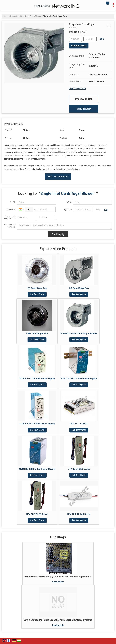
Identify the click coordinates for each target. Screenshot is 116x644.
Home (6, 16)
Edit (102, 39)
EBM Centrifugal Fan (37, 333)
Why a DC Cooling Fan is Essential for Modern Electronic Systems (58, 620)
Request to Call (84, 99)
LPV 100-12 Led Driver (79, 514)
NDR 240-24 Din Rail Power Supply (37, 469)
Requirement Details (10, 226)
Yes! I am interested (58, 176)
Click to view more (77, 88)
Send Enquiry (84, 109)
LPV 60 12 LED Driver (37, 514)
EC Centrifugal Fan (37, 288)
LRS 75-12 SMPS (79, 424)
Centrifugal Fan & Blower (31, 16)
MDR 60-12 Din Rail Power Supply (37, 379)
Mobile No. (11, 210)
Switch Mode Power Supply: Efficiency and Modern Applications (58, 577)
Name (13, 202)
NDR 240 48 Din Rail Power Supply (79, 379)
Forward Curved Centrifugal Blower (79, 333)
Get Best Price (79, 46)
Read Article (58, 582)
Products (14, 16)
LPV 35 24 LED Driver (79, 469)
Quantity (68, 210)
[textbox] (90, 39)
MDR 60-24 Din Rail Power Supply (37, 424)
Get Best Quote (37, 294)
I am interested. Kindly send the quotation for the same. (64, 226)
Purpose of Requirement (10, 217)
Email (69, 202)
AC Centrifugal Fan (79, 288)
